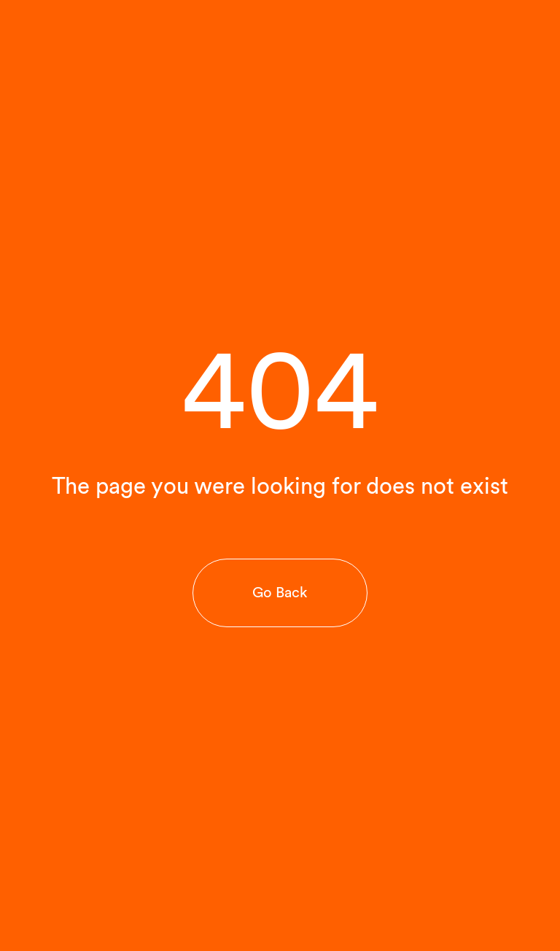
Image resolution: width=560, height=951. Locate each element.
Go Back (280, 592)
